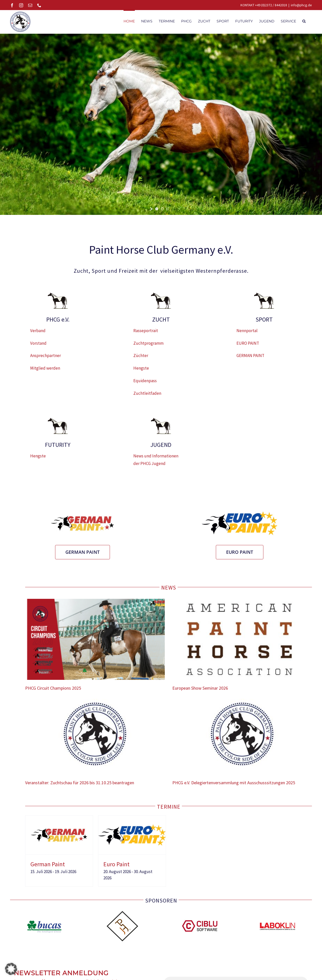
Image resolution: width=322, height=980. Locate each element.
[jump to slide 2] (162, 211)
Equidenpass (145, 383)
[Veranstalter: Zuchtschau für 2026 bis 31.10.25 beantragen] (95, 736)
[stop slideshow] (167, 211)
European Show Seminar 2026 (200, 691)
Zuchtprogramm (148, 346)
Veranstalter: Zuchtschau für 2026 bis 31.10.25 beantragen (80, 785)
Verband (38, 333)
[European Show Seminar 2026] (242, 642)
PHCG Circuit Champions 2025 (53, 691)
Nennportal (247, 333)
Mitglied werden (45, 371)
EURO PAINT (248, 346)
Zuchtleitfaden (147, 396)
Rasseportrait (146, 333)
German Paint (48, 867)
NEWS (169, 590)
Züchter (141, 358)
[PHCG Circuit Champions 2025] (95, 642)
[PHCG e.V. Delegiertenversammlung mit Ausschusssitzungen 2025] (242, 736)
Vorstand (38, 346)
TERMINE (169, 809)
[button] (304, 21)
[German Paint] (59, 821)
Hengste (141, 371)
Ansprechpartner (46, 358)
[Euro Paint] (132, 821)
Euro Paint (116, 867)
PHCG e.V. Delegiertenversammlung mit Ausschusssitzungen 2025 (234, 785)
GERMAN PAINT (250, 358)
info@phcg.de (301, 5)
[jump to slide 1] (157, 211)
